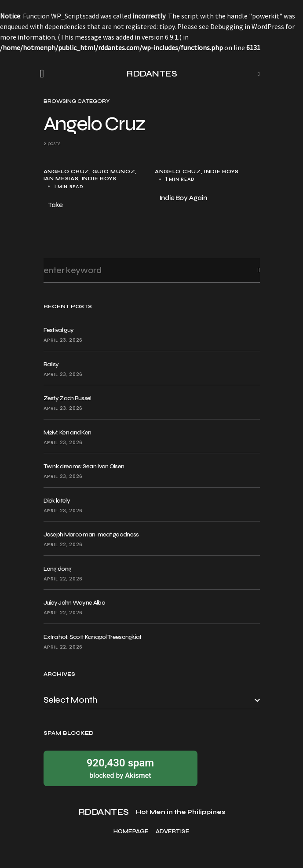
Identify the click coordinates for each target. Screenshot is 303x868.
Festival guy (59, 330)
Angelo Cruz (67, 172)
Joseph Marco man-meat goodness (91, 534)
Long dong (58, 569)
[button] (45, 74)
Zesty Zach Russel (68, 398)
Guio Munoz (114, 172)
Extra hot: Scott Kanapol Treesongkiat (93, 637)
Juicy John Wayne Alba (74, 603)
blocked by (120, 768)
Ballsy (51, 364)
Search (251, 270)
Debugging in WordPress (247, 26)
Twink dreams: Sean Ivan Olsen (84, 466)
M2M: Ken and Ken (68, 432)
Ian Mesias (61, 179)
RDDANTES (151, 74)
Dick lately (57, 501)
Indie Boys (99, 179)
